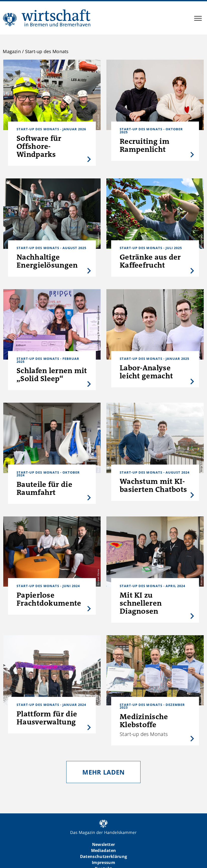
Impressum (103, 862)
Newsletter (103, 844)
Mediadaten (103, 850)
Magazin (12, 51)
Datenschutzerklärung (104, 856)
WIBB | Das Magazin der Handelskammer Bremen (47, 18)
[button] (198, 19)
